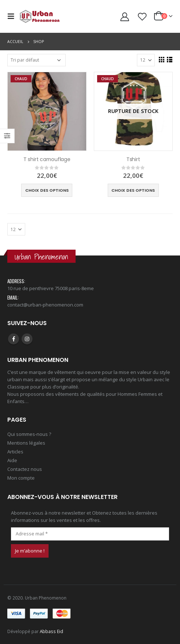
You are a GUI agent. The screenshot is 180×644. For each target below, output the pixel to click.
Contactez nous (25, 469)
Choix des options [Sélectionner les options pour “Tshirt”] (133, 190)
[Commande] (37, 60)
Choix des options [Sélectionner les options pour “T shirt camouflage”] (47, 190)
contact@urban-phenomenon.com (45, 305)
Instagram (27, 339)
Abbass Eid (51, 631)
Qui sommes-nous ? (29, 434)
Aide (12, 460)
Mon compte (21, 478)
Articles (15, 452)
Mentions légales (26, 443)
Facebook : (14, 339)
